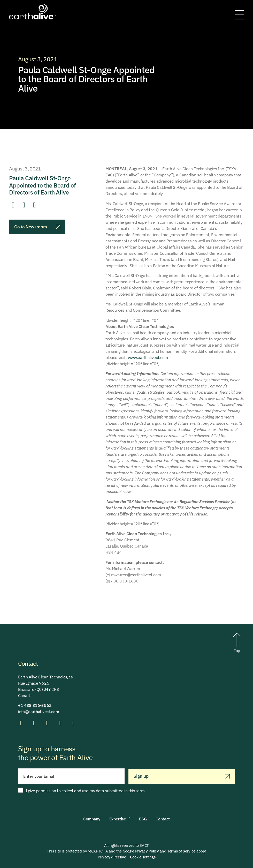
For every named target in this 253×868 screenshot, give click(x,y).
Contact (163, 819)
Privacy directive (112, 857)
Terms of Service (181, 851)
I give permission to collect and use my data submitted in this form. (86, 791)
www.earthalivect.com (148, 357)
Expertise (120, 819)
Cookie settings (143, 857)
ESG (143, 819)
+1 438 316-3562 (35, 705)
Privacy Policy (147, 851)
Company (92, 819)
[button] (13, 205)
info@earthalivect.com (39, 712)
